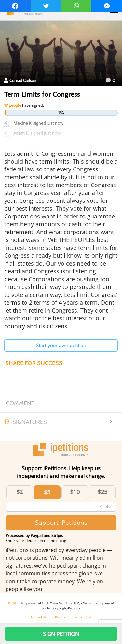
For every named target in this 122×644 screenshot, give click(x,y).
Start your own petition (61, 345)
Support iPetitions (61, 522)
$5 (47, 492)
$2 (20, 492)
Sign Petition (61, 634)
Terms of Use (83, 617)
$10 (75, 492)
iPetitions (14, 603)
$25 (102, 492)
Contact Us (39, 617)
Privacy (60, 617)
